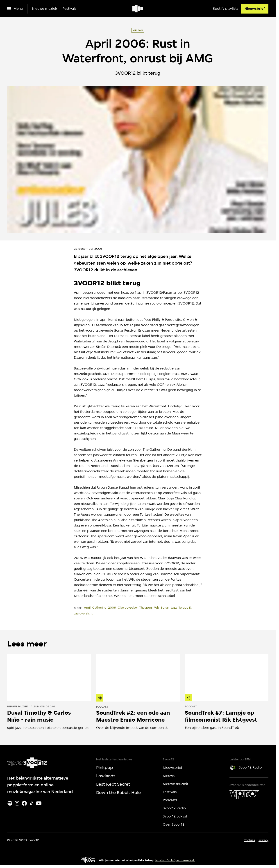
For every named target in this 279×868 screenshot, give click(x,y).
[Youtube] (39, 803)
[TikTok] (32, 803)
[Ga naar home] (138, 9)
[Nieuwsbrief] (255, 9)
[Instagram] (17, 803)
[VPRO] (244, 795)
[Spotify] (10, 803)
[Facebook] (24, 803)
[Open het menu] (15, 9)
